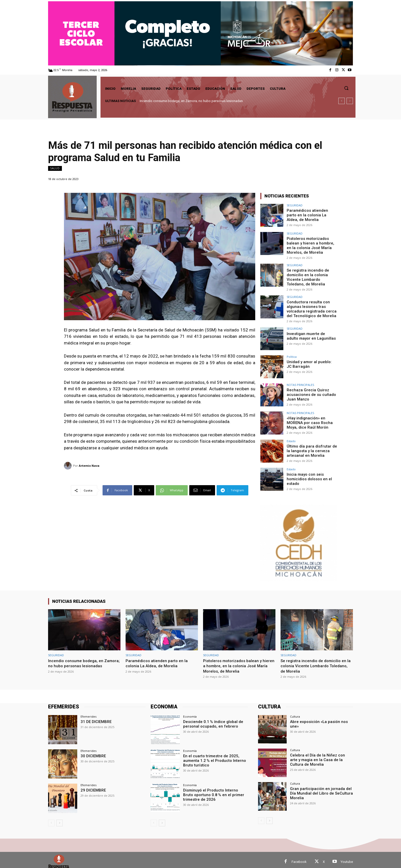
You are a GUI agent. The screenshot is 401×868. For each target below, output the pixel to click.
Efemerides (88, 713)
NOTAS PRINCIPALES (300, 381)
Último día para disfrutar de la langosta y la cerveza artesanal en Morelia (312, 447)
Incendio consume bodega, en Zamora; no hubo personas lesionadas (191, 101)
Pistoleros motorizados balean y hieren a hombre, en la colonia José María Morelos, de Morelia (311, 245)
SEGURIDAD (295, 205)
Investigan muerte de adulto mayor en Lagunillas (310, 332)
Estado (291, 437)
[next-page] (59, 819)
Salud (55, 168)
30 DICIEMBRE (92, 752)
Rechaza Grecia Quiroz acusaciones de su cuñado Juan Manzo (309, 390)
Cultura (295, 713)
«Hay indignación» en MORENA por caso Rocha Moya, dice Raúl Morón (308, 418)
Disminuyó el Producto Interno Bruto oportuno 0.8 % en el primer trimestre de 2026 (214, 791)
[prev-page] (51, 819)
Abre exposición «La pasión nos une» (321, 718)
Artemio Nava (89, 466)
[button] (346, 88)
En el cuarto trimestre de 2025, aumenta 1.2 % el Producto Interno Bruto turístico (212, 756)
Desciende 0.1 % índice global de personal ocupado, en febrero (211, 720)
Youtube (347, 858)
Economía (190, 713)
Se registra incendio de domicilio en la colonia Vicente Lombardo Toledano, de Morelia (311, 275)
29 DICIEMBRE (92, 786)
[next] (350, 101)
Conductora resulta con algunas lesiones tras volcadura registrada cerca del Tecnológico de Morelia (310, 306)
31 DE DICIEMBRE (95, 718)
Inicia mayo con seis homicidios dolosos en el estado (308, 475)
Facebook (299, 858)
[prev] (342, 101)
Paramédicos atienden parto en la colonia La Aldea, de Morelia (311, 215)
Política (292, 353)
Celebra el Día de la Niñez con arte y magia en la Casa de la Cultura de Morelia (320, 756)
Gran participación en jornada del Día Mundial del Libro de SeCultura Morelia (321, 789)
